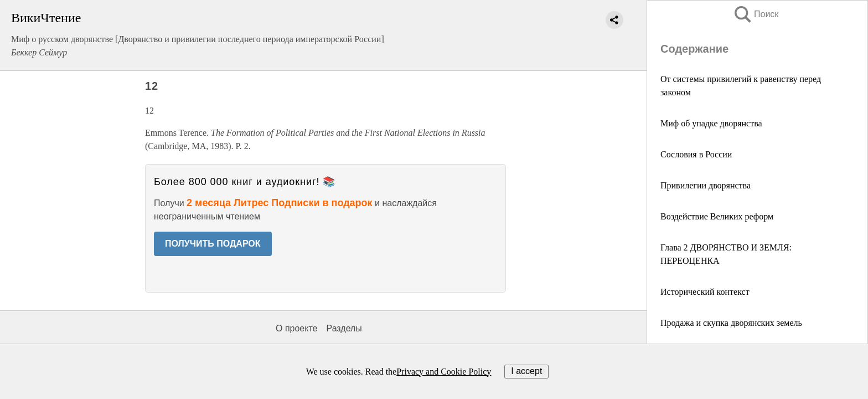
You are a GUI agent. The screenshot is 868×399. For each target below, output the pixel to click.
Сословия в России (696, 154)
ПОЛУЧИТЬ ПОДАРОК (213, 244)
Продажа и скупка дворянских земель (731, 323)
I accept (526, 371)
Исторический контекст (705, 292)
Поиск (756, 14)
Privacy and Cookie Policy (444, 372)
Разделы (344, 328)
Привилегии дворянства (706, 185)
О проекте (296, 328)
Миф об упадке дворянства (711, 123)
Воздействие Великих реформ (717, 216)
